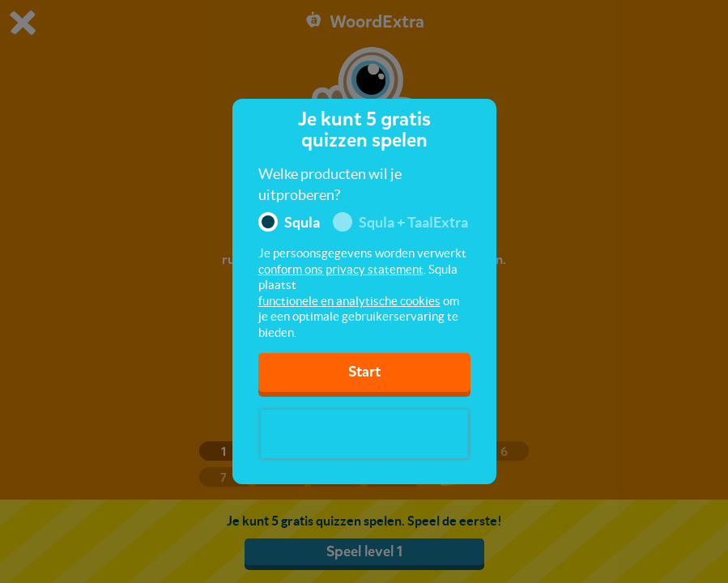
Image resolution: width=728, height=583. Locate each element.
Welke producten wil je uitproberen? (330, 184)
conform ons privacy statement (341, 269)
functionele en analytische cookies (349, 301)
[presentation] (364, 434)
